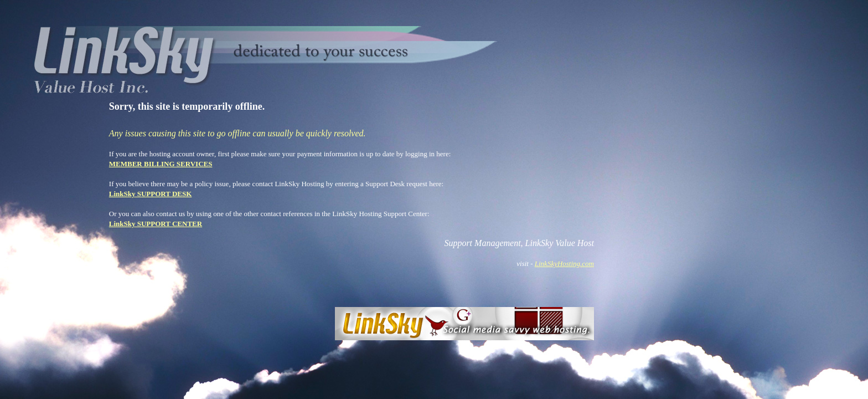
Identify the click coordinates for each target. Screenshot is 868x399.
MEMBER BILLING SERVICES (161, 164)
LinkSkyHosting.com (564, 264)
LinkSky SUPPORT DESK (151, 194)
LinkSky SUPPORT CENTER (156, 224)
